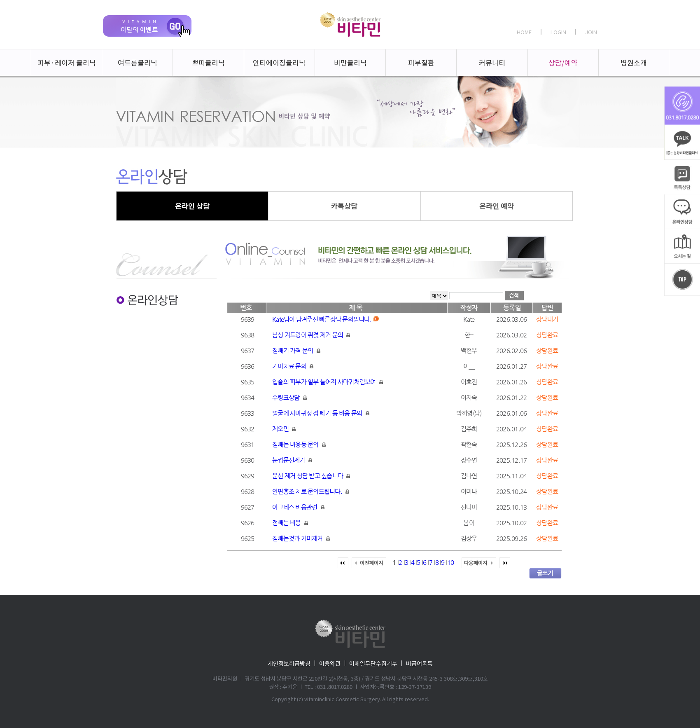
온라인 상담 (192, 206)
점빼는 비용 (290, 523)
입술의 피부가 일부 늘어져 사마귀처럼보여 (328, 382)
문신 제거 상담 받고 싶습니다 (311, 476)
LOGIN (558, 32)
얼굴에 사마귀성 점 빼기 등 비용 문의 (321, 413)
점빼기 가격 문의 (296, 350)
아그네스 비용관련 (298, 507)
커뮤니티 (492, 62)
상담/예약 (563, 62)
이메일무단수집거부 (373, 663)
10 (451, 562)
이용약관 (330, 663)
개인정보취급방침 (289, 663)
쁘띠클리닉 (208, 62)
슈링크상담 (289, 397)
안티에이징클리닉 (279, 62)
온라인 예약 (497, 206)
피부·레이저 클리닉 (67, 62)
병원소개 (634, 62)
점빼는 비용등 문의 (299, 444)
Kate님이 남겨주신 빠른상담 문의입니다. (325, 319)
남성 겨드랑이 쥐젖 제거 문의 (311, 335)
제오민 (284, 429)
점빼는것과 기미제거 (301, 538)
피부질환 (421, 62)
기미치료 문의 (293, 366)
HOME (524, 32)
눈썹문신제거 (292, 460)
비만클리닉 (350, 62)
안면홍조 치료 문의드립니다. (311, 491)
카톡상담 (344, 206)
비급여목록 (419, 663)
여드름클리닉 (138, 62)
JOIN (591, 32)
